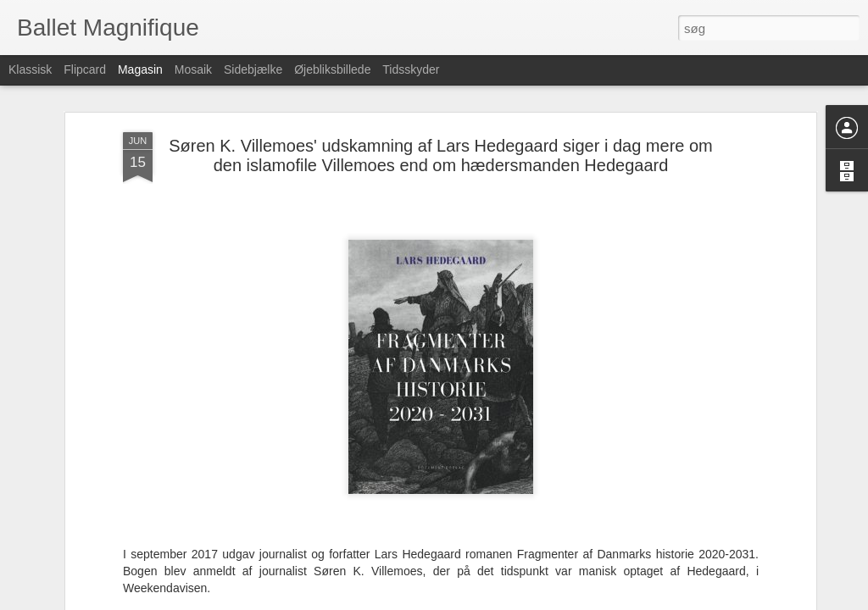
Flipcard (85, 69)
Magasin (140, 69)
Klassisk (30, 69)
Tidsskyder (411, 69)
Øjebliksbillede (332, 69)
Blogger (482, 601)
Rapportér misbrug (541, 601)
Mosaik (193, 69)
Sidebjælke (253, 69)
